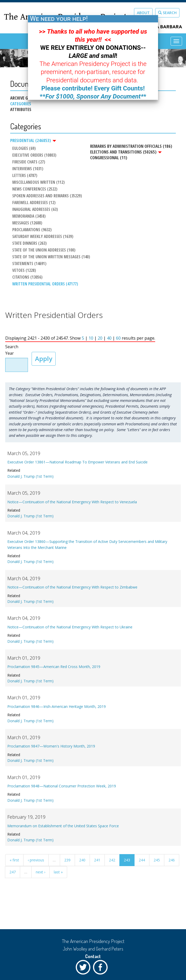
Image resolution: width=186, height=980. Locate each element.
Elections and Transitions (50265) (125, 152)
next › (40, 874)
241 (97, 862)
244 (142, 862)
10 (91, 340)
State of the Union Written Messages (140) (50, 258)
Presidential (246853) (33, 140)
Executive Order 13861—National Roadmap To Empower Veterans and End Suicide (77, 464)
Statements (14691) (29, 264)
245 (157, 862)
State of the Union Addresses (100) (43, 251)
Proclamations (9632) (31, 230)
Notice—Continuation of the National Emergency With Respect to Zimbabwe (72, 589)
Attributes (21, 109)
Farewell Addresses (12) (33, 203)
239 (67, 862)
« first (14, 862)
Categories (21, 104)
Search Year (12, 352)
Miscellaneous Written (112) (38, 183)
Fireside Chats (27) (28, 162)
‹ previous (36, 862)
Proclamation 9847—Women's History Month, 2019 (51, 748)
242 (112, 862)
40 (109, 340)
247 (13, 874)
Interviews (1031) (27, 169)
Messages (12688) (27, 223)
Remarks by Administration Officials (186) (130, 146)
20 (100, 340)
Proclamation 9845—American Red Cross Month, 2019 (54, 668)
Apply (44, 360)
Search (167, 13)
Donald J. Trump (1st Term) (30, 478)
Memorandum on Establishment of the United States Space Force (63, 827)
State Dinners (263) (29, 244)
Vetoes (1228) (23, 271)
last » (58, 874)
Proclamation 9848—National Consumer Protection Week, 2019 (62, 788)
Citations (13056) (27, 278)
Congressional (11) (108, 158)
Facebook (102, 969)
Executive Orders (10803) (34, 156)
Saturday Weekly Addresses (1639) (42, 237)
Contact (93, 956)
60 (118, 340)
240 (82, 862)
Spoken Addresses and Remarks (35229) (46, 196)
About (143, 13)
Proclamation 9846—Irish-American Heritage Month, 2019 (57, 708)
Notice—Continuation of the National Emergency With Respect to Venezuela (72, 504)
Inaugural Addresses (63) (34, 210)
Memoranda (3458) (28, 217)
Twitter (84, 969)
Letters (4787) (24, 176)
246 (172, 862)
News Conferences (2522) (34, 189)
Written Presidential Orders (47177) (44, 285)
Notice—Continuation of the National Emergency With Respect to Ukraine (70, 629)
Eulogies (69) (23, 149)
